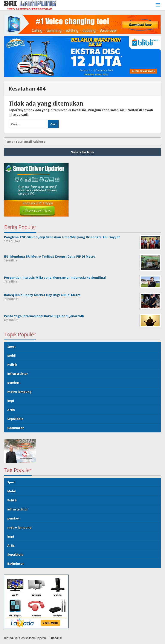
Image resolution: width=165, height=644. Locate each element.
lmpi (11, 401)
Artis (11, 410)
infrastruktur (18, 374)
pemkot (13, 383)
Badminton (16, 428)
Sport (11, 347)
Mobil (11, 356)
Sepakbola (15, 419)
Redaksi (56, 638)
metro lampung (19, 392)
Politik (12, 365)
